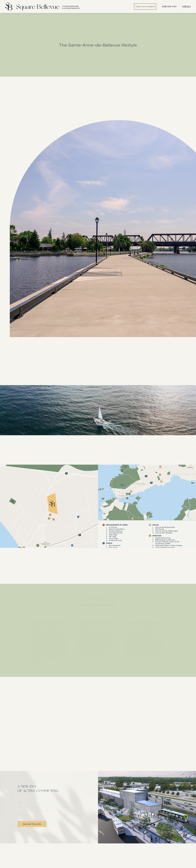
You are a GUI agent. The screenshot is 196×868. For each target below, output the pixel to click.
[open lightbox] (49, 520)
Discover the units (32, 824)
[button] (187, 6)
